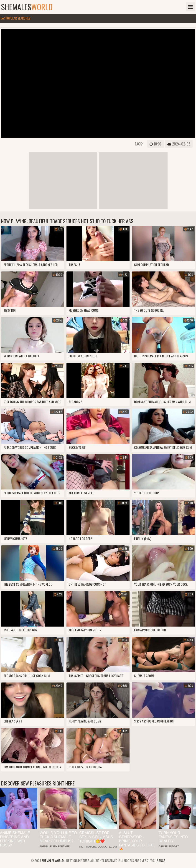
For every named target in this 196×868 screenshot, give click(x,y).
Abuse (161, 860)
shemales (27, 7)
